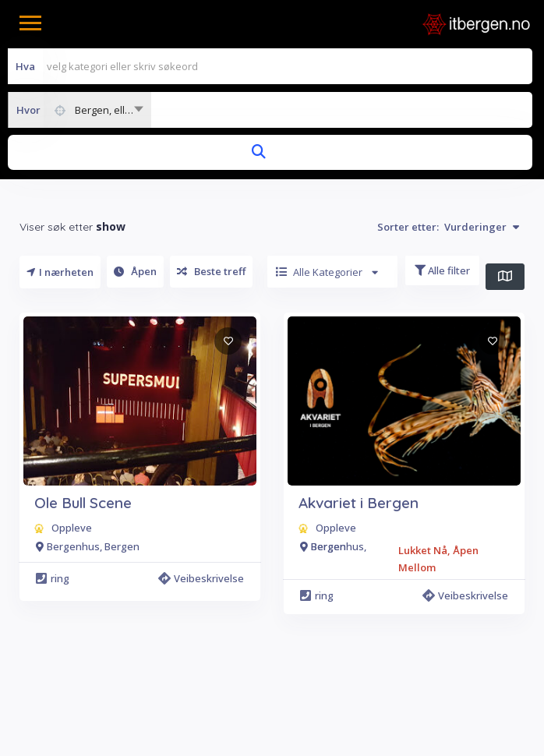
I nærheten (60, 272)
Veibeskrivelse (201, 578)
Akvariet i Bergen (359, 503)
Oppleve (72, 528)
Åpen (135, 271)
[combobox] (79, 110)
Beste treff (211, 271)
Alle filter (442, 270)
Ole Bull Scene (83, 503)
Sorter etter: (448, 227)
